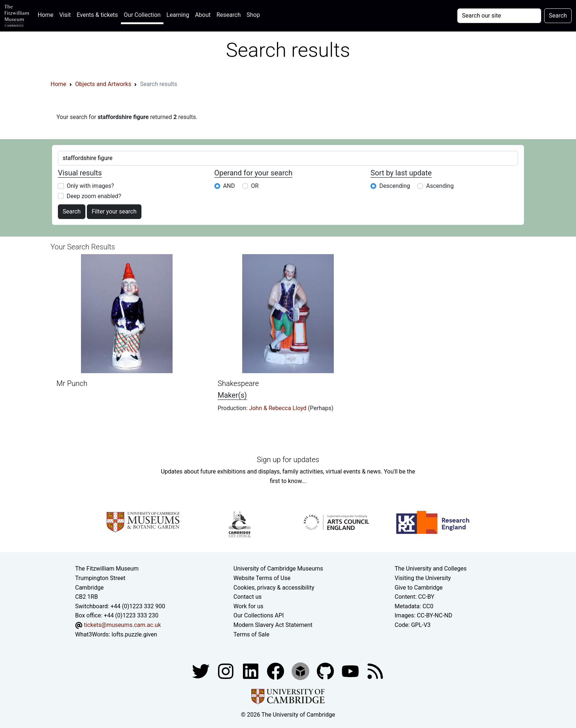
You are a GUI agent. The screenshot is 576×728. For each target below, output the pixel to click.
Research (229, 15)
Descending (395, 186)
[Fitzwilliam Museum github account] (326, 671)
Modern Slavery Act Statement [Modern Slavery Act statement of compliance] (273, 625)
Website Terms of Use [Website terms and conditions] (262, 578)
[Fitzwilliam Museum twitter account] (202, 671)
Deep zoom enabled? (94, 196)
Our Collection (142, 15)
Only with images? (90, 186)
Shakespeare (238, 383)
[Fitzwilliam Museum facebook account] (251, 671)
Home (47, 14)
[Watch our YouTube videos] (351, 671)
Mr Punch (72, 383)
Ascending (440, 186)
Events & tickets (97, 15)
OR (255, 186)
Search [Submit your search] (558, 16)
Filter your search (114, 211)
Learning (178, 15)
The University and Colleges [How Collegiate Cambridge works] (431, 569)
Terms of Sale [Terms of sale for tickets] (251, 634)
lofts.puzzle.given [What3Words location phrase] (134, 634)
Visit (65, 15)
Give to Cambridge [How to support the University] (419, 588)
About (203, 15)
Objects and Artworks (103, 84)
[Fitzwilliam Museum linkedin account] (276, 671)
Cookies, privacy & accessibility (274, 588)
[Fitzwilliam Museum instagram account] (226, 671)
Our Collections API (259, 615)
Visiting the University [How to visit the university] (423, 578)
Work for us (248, 606)
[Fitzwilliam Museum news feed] (375, 671)
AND (229, 186)
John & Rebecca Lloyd (279, 408)
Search (72, 211)
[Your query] (499, 16)
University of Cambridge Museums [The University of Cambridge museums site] (278, 569)
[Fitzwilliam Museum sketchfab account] (301, 671)
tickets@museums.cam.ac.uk (122, 625)
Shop (253, 15)
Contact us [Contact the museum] (248, 597)
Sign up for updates (288, 460)
